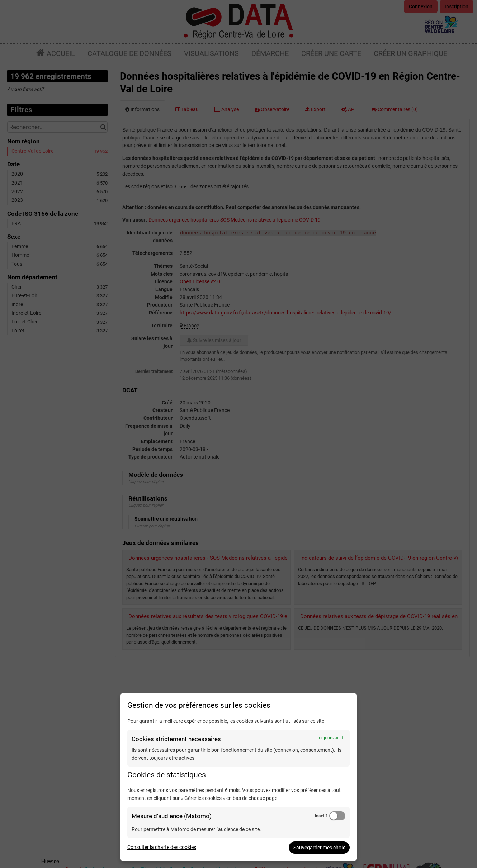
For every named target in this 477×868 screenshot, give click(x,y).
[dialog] (238, 777)
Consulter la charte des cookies (162, 847)
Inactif (321, 816)
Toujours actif (330, 738)
